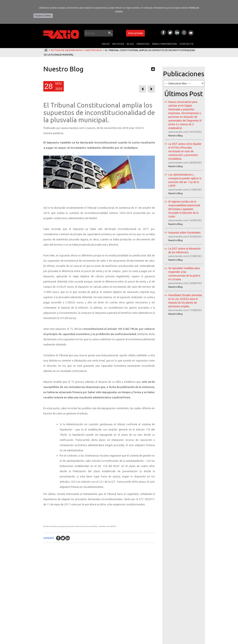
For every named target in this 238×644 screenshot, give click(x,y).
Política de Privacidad (28, 641)
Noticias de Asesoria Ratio (67, 50)
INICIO (106, 44)
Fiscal (71, 576)
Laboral (73, 590)
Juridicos (73, 617)
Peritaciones (75, 610)
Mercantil (74, 596)
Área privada (135, 33)
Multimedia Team (209, 641)
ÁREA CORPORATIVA (164, 44)
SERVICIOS (143, 44)
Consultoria (75, 603)
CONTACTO (186, 44)
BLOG (130, 44)
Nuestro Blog (94, 50)
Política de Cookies (50, 641)
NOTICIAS (118, 44)
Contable (73, 583)
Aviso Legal (9, 641)
